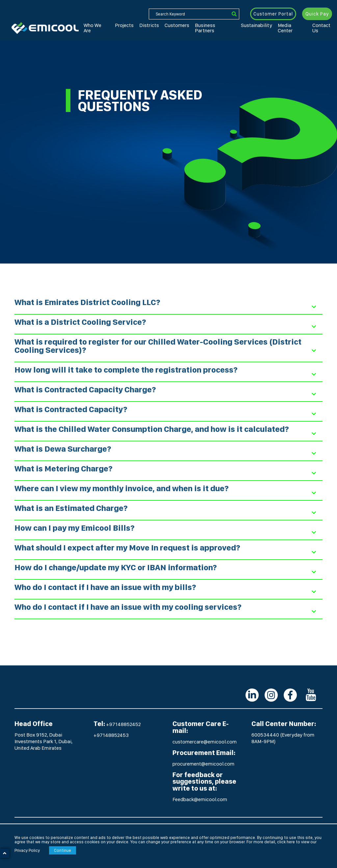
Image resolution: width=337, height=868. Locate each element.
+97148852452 (123, 724)
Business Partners (191, 26)
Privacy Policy (27, 850)
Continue (63, 850)
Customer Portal (273, 14)
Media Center (254, 26)
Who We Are (94, 26)
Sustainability (224, 26)
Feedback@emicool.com (200, 799)
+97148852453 (111, 735)
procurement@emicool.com (203, 764)
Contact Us (280, 26)
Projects (117, 26)
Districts (137, 26)
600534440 (266, 735)
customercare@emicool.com (205, 742)
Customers (159, 26)
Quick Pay (317, 14)
